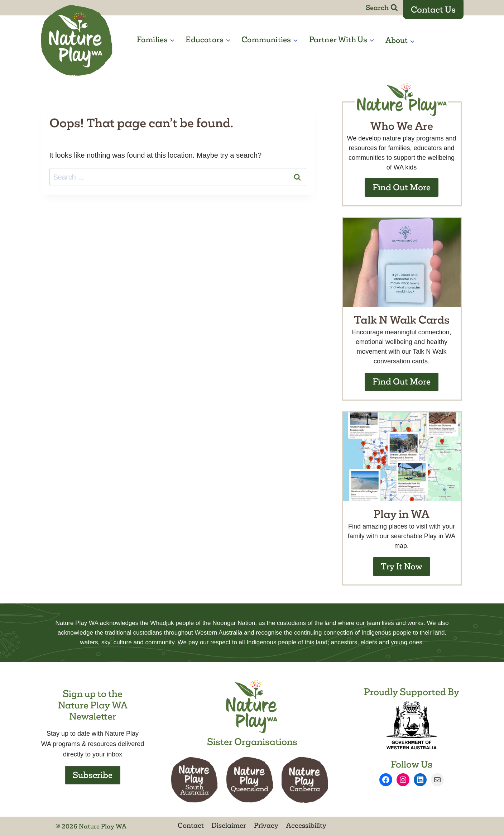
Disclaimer (229, 825)
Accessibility (306, 825)
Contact (191, 825)
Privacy (266, 825)
